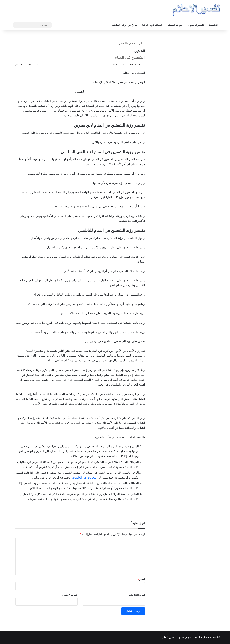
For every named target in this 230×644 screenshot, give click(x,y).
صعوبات (92, 478)
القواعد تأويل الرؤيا (152, 25)
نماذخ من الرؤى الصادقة (125, 25)
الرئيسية (213, 25)
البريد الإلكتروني (136, 595)
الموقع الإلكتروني (69, 595)
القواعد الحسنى (175, 25)
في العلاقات (79, 478)
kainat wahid (136, 65)
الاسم (141, 579)
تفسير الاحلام (197, 25)
